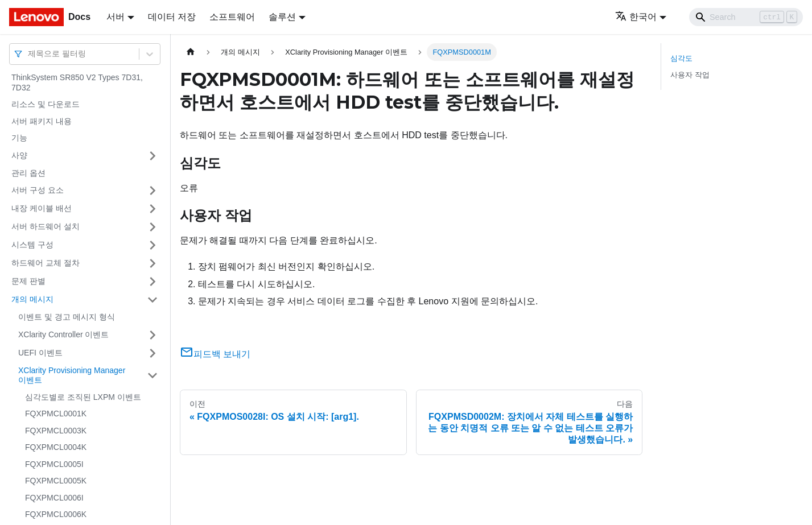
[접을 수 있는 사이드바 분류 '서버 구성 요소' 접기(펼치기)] (152, 191)
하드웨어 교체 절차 (46, 263)
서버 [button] (116, 17)
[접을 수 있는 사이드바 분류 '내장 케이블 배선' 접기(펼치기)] (152, 209)
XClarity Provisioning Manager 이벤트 (72, 375)
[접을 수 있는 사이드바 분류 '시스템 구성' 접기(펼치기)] (152, 245)
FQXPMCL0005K (56, 481)
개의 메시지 (32, 299)
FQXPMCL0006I (54, 498)
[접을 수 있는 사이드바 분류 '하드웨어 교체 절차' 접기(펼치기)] (152, 263)
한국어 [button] (636, 17)
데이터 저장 (172, 17)
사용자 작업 (690, 75)
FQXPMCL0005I (54, 464)
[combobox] (29, 54)
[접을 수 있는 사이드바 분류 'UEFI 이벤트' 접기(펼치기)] (152, 353)
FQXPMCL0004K (56, 447)
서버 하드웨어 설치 (46, 226)
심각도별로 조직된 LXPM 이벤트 (83, 397)
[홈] (191, 52)
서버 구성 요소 (38, 190)
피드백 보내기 (215, 354)
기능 (19, 138)
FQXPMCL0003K (56, 431)
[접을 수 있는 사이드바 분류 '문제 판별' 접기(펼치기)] (152, 282)
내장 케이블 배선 (42, 208)
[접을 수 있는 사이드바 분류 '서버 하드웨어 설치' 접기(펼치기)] (152, 227)
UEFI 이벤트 (40, 353)
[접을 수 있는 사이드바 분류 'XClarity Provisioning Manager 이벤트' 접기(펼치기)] (152, 376)
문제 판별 (28, 281)
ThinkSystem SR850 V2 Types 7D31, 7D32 (77, 82)
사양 (19, 155)
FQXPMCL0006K (56, 514)
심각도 (681, 58)
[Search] (746, 17)
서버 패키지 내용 (42, 121)
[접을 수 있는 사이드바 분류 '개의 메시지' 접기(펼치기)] (152, 300)
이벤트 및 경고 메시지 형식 (67, 317)
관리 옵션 (28, 173)
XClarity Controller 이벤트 (63, 334)
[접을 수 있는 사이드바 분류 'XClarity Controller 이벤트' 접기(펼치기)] (152, 335)
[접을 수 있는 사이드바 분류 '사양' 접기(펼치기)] (152, 156)
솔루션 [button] (282, 17)
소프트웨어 (232, 17)
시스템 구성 (32, 245)
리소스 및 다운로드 (46, 104)
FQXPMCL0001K (56, 414)
